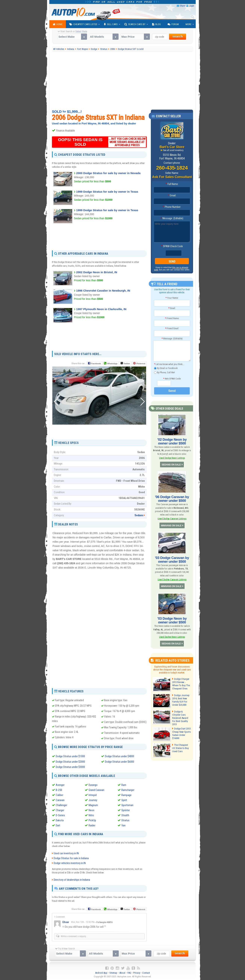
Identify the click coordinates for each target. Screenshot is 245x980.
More (188, 24)
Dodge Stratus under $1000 (70, 756)
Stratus (125, 820)
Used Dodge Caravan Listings (172, 518)
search (178, 36)
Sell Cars (111, 24)
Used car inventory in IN (66, 853)
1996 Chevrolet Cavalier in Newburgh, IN (103, 291)
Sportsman (127, 805)
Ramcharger (128, 790)
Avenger (60, 785)
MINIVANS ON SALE (171, 525)
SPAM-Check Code (172, 246)
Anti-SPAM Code (172, 378)
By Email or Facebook (166, 368)
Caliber (59, 795)
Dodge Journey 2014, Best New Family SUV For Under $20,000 (181, 699)
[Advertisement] (123, 81)
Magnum (93, 805)
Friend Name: (172, 318)
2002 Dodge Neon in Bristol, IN (97, 272)
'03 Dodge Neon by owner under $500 (172, 620)
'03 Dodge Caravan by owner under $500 (172, 559)
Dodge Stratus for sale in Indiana (71, 858)
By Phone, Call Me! (164, 372)
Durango (93, 785)
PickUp (92, 820)
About (122, 973)
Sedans (139, 515)
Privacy (137, 973)
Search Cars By (135, 24)
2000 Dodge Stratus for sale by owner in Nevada (108, 173)
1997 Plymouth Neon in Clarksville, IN (101, 309)
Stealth (125, 815)
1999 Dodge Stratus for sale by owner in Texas (107, 192)
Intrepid (93, 795)
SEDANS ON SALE (171, 465)
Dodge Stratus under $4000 (119, 756)
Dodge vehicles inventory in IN (70, 863)
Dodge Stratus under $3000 (70, 767)
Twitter (125, 363)
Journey (93, 800)
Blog (156, 24)
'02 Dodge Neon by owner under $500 (172, 441)
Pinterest (141, 364)
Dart (58, 825)
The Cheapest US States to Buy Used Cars (181, 746)
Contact (146, 973)
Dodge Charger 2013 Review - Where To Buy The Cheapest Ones (181, 683)
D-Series (60, 815)
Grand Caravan (96, 790)
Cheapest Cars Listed (83, 24)
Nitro (91, 815)
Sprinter (126, 810)
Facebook (96, 364)
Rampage (126, 795)
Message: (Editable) (172, 218)
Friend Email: (172, 328)
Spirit (124, 800)
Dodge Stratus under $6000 (119, 762)
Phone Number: (172, 207)
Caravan (60, 800)
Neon (91, 810)
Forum (173, 24)
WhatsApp (112, 364)
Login (191, 6)
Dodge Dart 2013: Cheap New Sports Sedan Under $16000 (181, 732)
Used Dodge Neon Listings (172, 457)
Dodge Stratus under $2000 (70, 762)
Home (58, 24)
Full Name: (172, 184)
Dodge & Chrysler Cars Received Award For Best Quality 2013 (182, 715)
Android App (101, 973)
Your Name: (172, 298)
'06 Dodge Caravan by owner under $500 (172, 498)
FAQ (129, 973)
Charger (60, 810)
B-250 (59, 790)
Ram (124, 785)
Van (123, 825)
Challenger (61, 805)
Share (182, 6)
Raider (92, 825)
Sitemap (113, 973)
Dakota (60, 820)
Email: (172, 195)
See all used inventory (173, 150)
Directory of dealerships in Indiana (72, 880)
